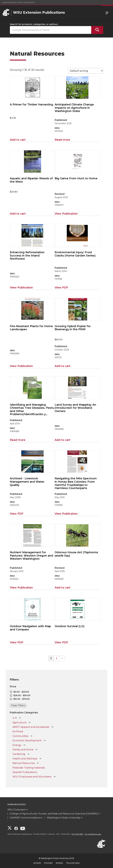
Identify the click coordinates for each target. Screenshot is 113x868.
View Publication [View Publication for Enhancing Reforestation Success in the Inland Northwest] (21, 288)
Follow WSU (73, 863)
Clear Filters (18, 705)
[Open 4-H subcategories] (20, 718)
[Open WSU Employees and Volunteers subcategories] (55, 777)
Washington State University (19, 2)
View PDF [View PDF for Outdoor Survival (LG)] (61, 642)
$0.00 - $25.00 (21, 692)
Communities (20, 736)
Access (37, 863)
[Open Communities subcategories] (31, 736)
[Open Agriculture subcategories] (30, 723)
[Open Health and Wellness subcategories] (40, 759)
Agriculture (20, 723)
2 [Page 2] (57, 658)
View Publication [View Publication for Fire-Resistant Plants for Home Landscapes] (21, 366)
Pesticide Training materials (29, 768)
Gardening (19, 754)
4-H (15, 718)
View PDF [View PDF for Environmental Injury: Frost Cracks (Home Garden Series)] (61, 288)
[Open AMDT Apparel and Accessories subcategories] (52, 727)
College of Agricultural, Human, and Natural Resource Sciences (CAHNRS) (54, 814)
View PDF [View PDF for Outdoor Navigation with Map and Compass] (17, 642)
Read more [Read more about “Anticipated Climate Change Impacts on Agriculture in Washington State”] (62, 140)
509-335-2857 (77, 834)
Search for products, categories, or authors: (34, 24)
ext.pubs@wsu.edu (93, 834)
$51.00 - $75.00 (22, 699)
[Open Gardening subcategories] (28, 754)
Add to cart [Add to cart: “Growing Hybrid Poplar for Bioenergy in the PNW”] (63, 366)
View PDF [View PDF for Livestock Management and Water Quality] (17, 514)
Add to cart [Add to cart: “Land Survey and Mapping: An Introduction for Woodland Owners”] (63, 440)
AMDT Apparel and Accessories (31, 727)
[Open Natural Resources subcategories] (38, 763)
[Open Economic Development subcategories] (45, 741)
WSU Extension (17, 810)
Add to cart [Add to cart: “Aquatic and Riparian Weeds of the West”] (18, 214)
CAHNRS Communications (25, 818)
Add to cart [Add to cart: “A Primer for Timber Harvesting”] (18, 140)
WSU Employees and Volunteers (32, 777)
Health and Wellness (25, 759)
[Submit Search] (97, 30)
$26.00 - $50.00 (22, 695)
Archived (18, 731)
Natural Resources (24, 763)
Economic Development (27, 741)
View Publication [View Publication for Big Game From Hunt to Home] (66, 214)
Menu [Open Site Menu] (107, 13)
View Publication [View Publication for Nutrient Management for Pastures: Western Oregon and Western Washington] (21, 588)
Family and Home (23, 750)
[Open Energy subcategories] (24, 745)
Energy (17, 745)
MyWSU (59, 863)
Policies (48, 863)
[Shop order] (86, 71)
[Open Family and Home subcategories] (36, 750)
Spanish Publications (25, 772)
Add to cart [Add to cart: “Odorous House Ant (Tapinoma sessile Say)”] (63, 588)
